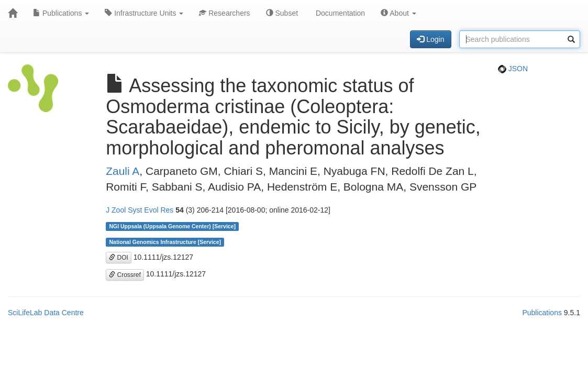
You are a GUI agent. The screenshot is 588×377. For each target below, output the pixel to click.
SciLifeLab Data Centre (46, 313)
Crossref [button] (125, 275)
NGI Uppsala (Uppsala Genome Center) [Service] (172, 226)
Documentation (339, 13)
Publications (61, 13)
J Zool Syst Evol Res (140, 210)
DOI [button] (119, 258)
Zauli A (123, 171)
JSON (513, 69)
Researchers (224, 13)
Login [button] (430, 39)
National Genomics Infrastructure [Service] (165, 242)
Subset (282, 13)
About (398, 13)
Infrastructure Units (144, 13)
